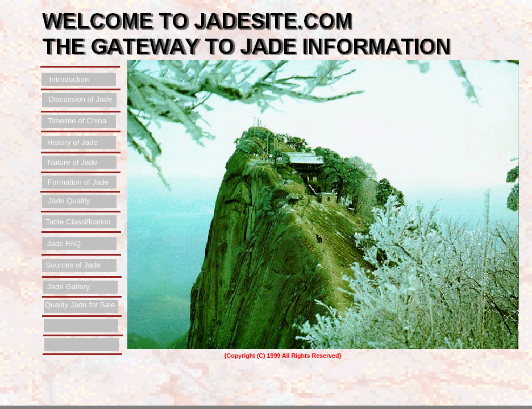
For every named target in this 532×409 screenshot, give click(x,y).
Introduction (69, 79)
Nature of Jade (72, 162)
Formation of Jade (78, 182)
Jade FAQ (64, 243)
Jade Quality (69, 201)
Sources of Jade (73, 265)
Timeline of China (77, 121)
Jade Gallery (68, 287)
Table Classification (78, 222)
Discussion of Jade (81, 99)
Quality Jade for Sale (80, 305)
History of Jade (72, 142)
